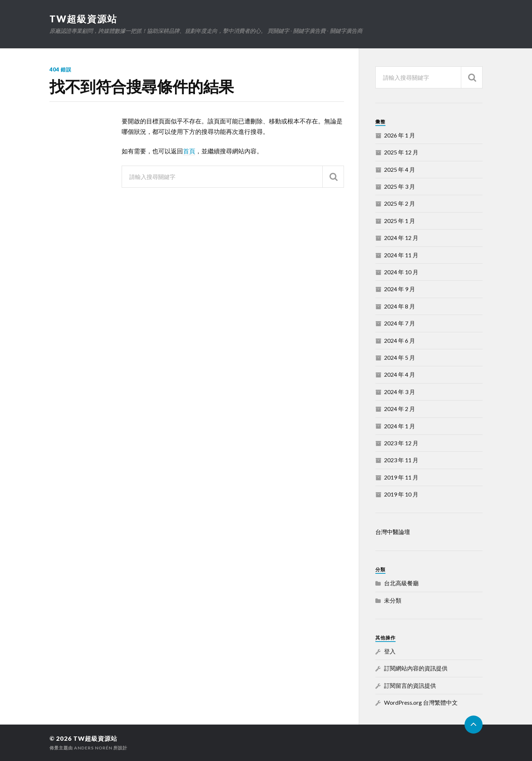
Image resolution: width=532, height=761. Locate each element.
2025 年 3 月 (400, 186)
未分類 (393, 600)
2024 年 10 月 (401, 272)
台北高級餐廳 (401, 583)
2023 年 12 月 (401, 443)
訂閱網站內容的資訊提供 (416, 668)
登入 (390, 651)
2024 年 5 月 (400, 357)
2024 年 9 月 (400, 289)
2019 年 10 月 (401, 494)
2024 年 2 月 (400, 409)
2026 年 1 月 (400, 135)
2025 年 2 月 (400, 203)
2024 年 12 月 (401, 238)
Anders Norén (93, 748)
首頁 (189, 151)
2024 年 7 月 (400, 323)
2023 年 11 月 (401, 460)
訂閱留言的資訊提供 (410, 685)
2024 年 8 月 (400, 306)
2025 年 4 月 (400, 169)
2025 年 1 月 (400, 221)
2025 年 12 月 (401, 152)
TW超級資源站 (83, 19)
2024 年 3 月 (400, 392)
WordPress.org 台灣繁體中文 (421, 702)
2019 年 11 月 (401, 477)
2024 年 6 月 (400, 340)
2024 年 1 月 (400, 426)
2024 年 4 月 (400, 374)
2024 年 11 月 (401, 255)
